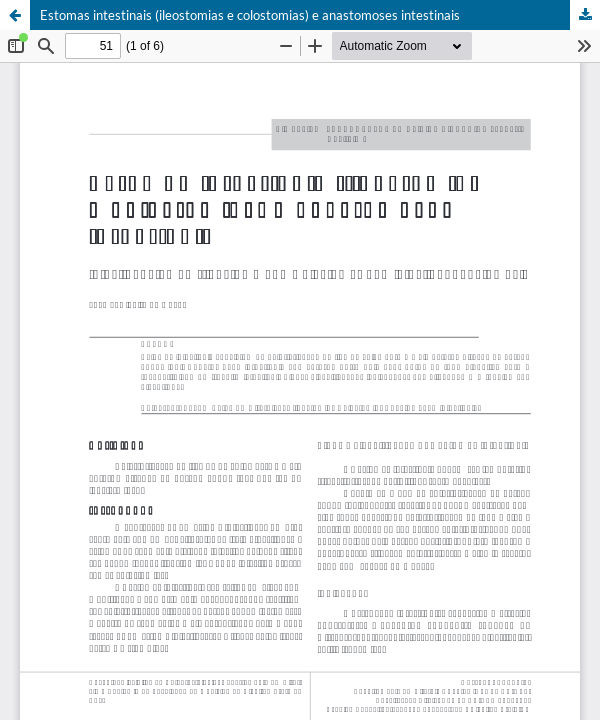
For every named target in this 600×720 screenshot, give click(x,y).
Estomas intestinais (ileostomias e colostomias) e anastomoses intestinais (250, 15)
